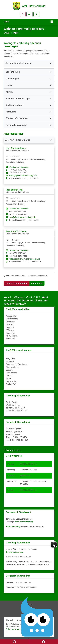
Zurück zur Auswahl (16, 283)
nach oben (37, 283)
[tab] (29, 72)
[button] (29, 72)
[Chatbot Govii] (37, 617)
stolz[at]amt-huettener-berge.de (22, 217)
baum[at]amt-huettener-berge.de (23, 176)
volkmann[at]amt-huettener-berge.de (25, 259)
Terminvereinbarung (14, 552)
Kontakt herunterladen (19, 167)
